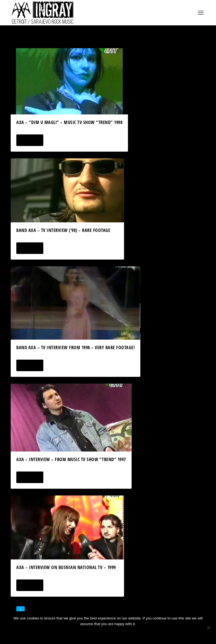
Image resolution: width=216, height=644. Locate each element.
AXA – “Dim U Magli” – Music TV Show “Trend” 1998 (69, 122)
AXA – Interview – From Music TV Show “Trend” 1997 (71, 459)
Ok (88, 633)
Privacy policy (115, 633)
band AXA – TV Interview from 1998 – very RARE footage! (76, 348)
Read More (30, 140)
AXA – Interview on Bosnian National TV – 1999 (66, 567)
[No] (208, 628)
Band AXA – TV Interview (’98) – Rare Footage (63, 230)
